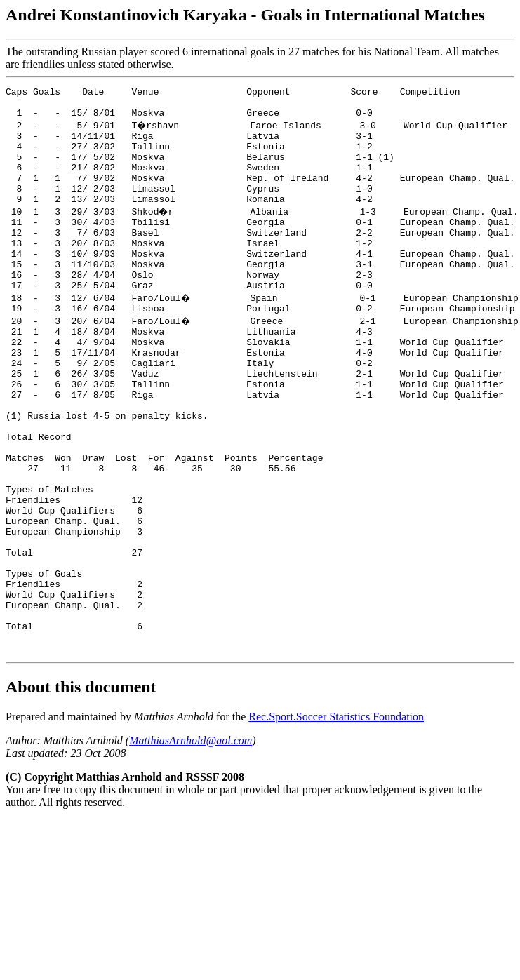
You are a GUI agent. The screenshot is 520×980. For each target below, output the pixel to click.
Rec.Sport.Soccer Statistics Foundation (336, 820)
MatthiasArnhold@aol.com (191, 844)
